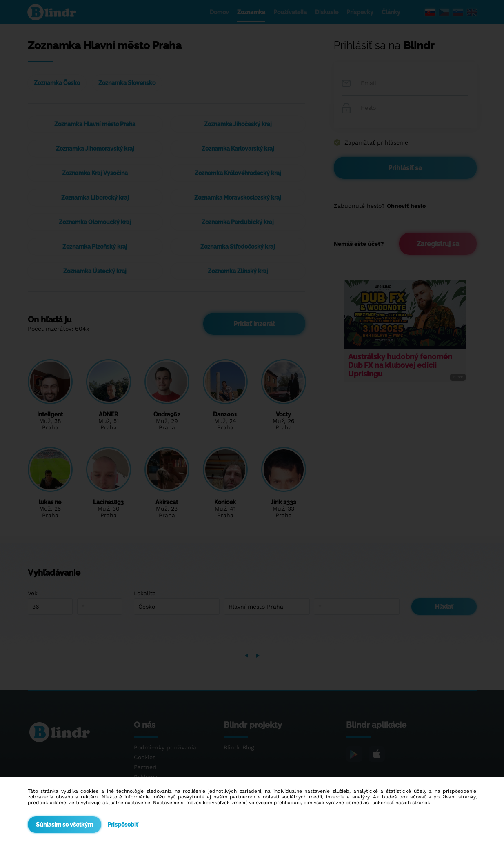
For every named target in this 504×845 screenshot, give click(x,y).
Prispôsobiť (123, 825)
